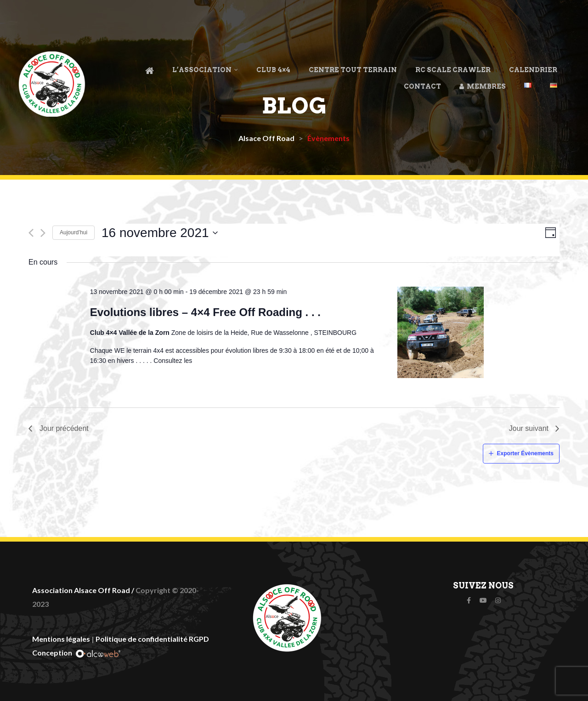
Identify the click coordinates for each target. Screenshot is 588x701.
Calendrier (533, 70)
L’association (205, 70)
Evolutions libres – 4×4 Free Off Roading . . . (205, 312)
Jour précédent (64, 428)
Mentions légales (61, 639)
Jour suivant (529, 428)
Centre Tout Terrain (353, 70)
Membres (483, 86)
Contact (422, 86)
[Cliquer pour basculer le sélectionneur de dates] (160, 233)
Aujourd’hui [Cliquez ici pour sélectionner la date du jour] (73, 232)
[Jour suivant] (43, 233)
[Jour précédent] (31, 233)
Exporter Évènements (525, 453)
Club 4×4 (273, 70)
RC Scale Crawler (453, 70)
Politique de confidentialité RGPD (152, 639)
